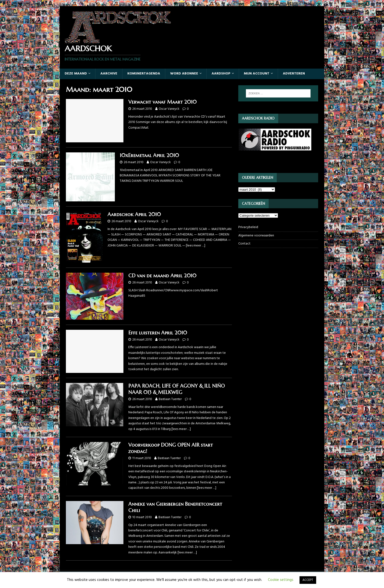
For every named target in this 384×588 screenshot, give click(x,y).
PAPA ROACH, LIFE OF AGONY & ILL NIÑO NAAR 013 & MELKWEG (177, 389)
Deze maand (76, 74)
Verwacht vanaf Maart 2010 (162, 102)
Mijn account (257, 74)
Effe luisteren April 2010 (158, 333)
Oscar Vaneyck (169, 109)
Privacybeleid (248, 227)
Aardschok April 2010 (134, 214)
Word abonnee (184, 74)
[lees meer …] (196, 246)
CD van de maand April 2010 (162, 276)
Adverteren (294, 74)
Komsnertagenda (144, 74)
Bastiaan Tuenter (170, 399)
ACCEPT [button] (308, 580)
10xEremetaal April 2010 (149, 155)
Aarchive (109, 74)
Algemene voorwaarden (256, 236)
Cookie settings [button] (281, 580)
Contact (244, 244)
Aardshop (221, 74)
